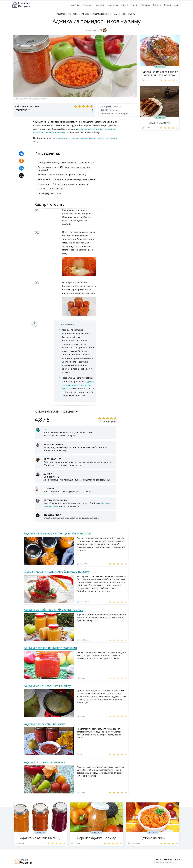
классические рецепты (92, 138)
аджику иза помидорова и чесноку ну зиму (78, 385)
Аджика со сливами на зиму (44, 762)
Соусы (168, 5)
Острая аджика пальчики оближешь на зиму (57, 571)
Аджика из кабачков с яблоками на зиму (54, 610)
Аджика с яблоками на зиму (44, 724)
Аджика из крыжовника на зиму (47, 686)
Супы (177, 5)
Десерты (99, 5)
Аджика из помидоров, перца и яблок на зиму (58, 533)
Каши (135, 5)
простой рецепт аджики (66, 138)
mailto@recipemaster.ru (166, 862)
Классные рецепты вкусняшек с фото (21, 5)
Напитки (146, 5)
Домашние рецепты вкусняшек (23, 861)
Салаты (157, 5)
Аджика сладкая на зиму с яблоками (50, 648)
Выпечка (75, 5)
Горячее (87, 5)
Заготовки (112, 5)
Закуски (125, 5)
